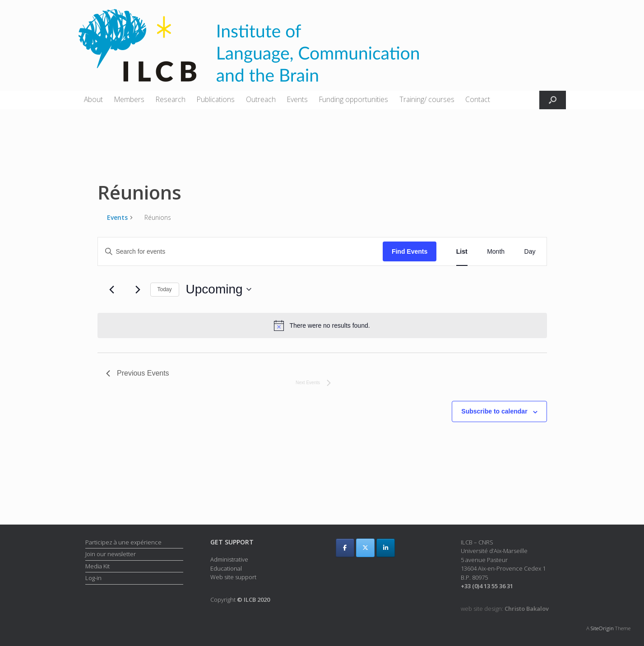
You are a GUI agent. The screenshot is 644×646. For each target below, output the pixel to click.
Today (165, 289)
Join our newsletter (111, 554)
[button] (553, 100)
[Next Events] (138, 289)
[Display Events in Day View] (530, 252)
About (93, 99)
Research (171, 99)
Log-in (93, 578)
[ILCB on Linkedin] (386, 548)
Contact (478, 99)
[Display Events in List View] (462, 252)
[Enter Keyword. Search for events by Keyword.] (240, 252)
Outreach (261, 99)
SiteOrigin (602, 628)
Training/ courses (427, 99)
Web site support (233, 577)
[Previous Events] (111, 289)
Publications (216, 99)
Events (297, 99)
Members (129, 99)
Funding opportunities (354, 99)
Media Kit (97, 566)
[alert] (322, 325)
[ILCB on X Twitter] (365, 548)
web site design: (505, 609)
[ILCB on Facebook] (345, 548)
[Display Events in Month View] (496, 252)
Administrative (229, 559)
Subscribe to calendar (494, 411)
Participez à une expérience (123, 542)
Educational (226, 568)
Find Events (410, 251)
